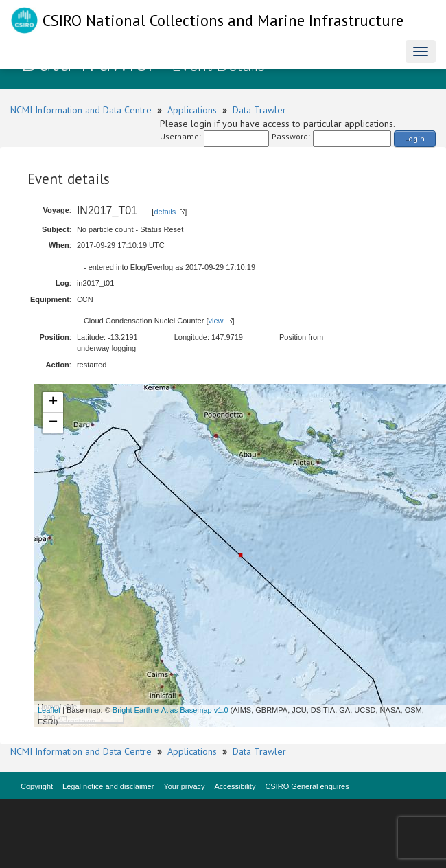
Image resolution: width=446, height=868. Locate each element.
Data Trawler (259, 110)
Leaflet (49, 710)
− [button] (53, 423)
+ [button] (53, 402)
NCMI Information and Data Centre (81, 110)
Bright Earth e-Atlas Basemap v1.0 (171, 710)
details (165, 212)
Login (415, 138)
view (216, 321)
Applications (192, 110)
